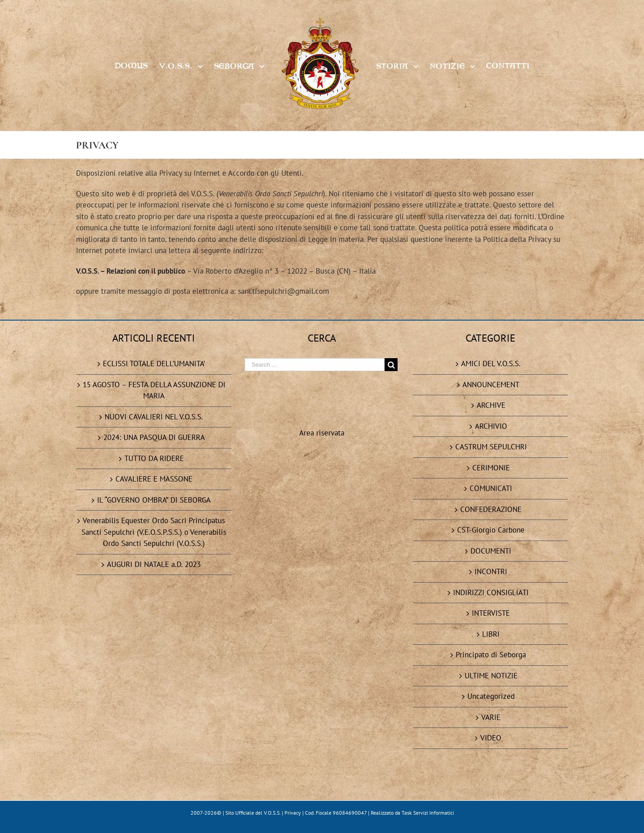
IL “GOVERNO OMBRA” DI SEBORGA (154, 500)
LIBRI (491, 634)
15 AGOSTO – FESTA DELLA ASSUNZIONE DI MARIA (154, 390)
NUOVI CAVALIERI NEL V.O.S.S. (154, 417)
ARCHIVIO (491, 426)
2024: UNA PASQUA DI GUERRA (154, 437)
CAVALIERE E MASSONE (154, 479)
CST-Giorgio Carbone (491, 530)
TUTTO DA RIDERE (154, 458)
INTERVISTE (491, 613)
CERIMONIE (491, 468)
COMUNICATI (491, 488)
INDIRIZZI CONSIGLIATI (491, 592)
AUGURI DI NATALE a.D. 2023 (154, 564)
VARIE (491, 717)
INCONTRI (491, 571)
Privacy (293, 813)
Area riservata (322, 433)
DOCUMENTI (491, 551)
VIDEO (491, 738)
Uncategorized (491, 696)
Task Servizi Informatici (428, 813)
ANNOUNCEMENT (491, 385)
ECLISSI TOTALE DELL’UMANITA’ (154, 364)
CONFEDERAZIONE (491, 509)
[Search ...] (315, 365)
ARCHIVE (491, 405)
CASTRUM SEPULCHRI (491, 447)
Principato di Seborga (491, 655)
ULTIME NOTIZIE (491, 676)
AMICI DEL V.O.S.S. (491, 364)
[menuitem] (137, 66)
